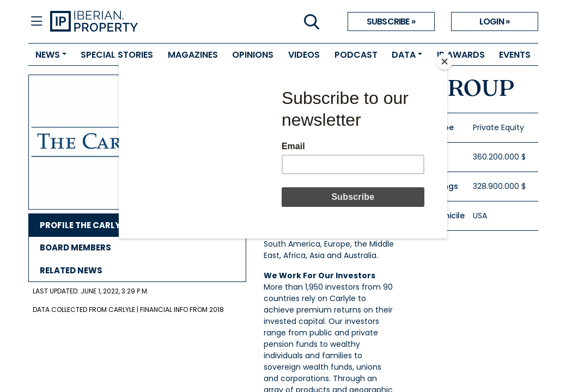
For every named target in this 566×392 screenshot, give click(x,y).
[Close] (445, 62)
